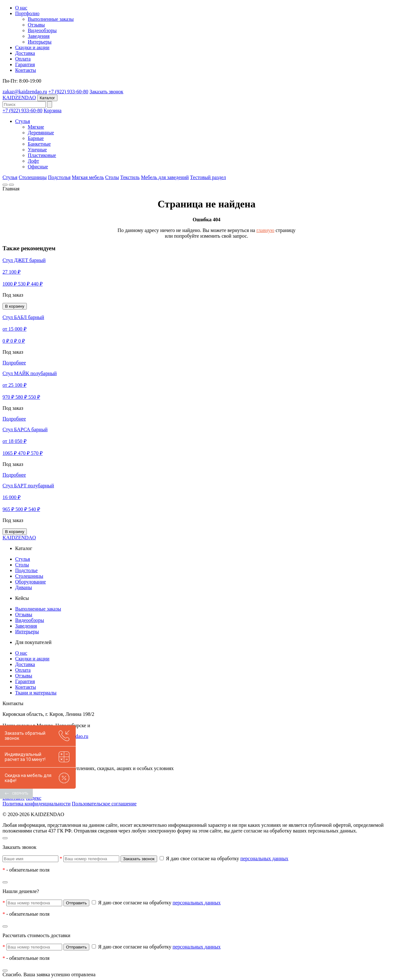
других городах (108, 725)
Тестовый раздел (208, 177)
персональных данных (264, 858)
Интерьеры (40, 42)
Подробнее (14, 363)
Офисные (38, 167)
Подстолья (59, 177)
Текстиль (130, 177)
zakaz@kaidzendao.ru (25, 92)
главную (265, 230)
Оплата (23, 59)
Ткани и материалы (36, 693)
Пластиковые (42, 155)
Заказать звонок (106, 92)
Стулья (23, 121)
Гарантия (25, 64)
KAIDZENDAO (19, 98)
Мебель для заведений (165, 177)
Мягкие (36, 127)
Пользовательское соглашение (104, 804)
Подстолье (26, 570)
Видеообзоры (42, 30)
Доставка (25, 53)
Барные (36, 138)
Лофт (33, 161)
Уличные (37, 150)
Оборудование (30, 582)
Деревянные (41, 133)
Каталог (47, 98)
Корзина (53, 110)
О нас (21, 8)
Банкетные (39, 144)
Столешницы (33, 177)
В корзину (15, 306)
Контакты (26, 70)
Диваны (24, 587)
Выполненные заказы (51, 19)
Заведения (39, 36)
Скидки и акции (32, 47)
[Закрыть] (5, 838)
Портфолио (27, 13)
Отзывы (36, 25)
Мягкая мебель (88, 177)
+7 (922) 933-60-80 (68, 92)
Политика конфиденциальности (37, 804)
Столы (112, 177)
